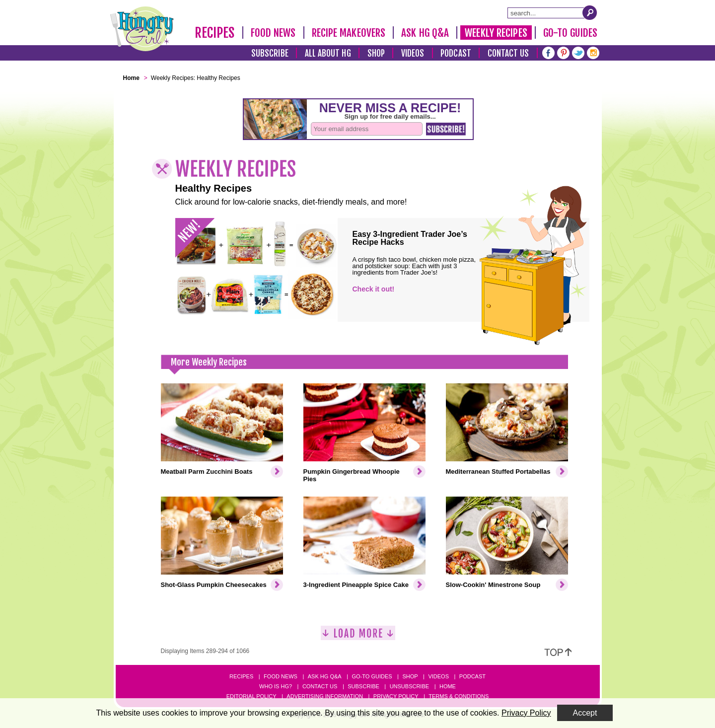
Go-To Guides (570, 33)
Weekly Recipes (496, 33)
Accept (585, 713)
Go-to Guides (372, 676)
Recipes (215, 33)
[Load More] (358, 637)
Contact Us (508, 53)
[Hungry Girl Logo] (142, 29)
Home (448, 686)
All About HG (328, 53)
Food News (273, 33)
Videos (413, 53)
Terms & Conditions (459, 696)
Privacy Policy (396, 696)
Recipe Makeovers (349, 33)
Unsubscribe (409, 686)
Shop (376, 53)
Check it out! (374, 289)
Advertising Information (325, 696)
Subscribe (270, 53)
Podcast (456, 53)
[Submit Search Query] (590, 12)
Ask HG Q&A (425, 33)
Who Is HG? (276, 686)
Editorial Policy (251, 696)
